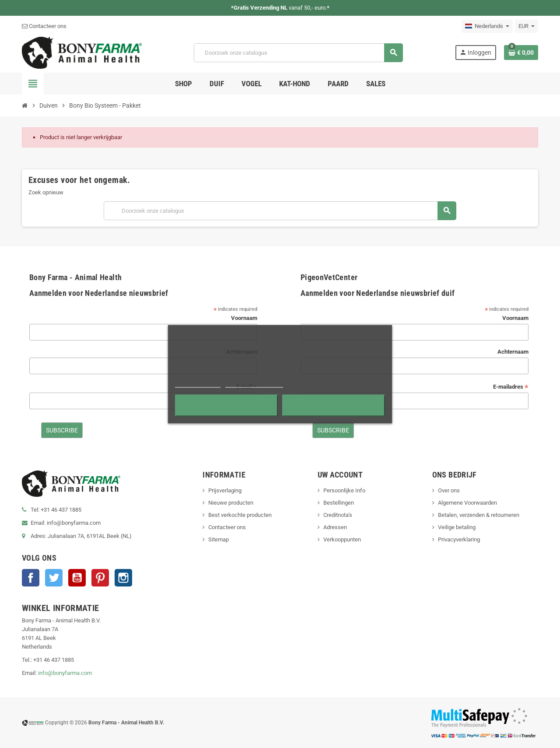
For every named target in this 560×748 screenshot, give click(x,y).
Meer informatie (198, 383)
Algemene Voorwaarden (467, 503)
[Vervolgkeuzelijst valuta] (527, 26)
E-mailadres (511, 387)
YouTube (77, 578)
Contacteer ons (44, 26)
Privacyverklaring (459, 539)
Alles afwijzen (227, 405)
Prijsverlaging (225, 490)
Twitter (54, 578)
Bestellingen (339, 503)
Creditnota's (338, 515)
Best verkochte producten (240, 515)
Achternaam (242, 352)
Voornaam (244, 318)
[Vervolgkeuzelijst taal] (487, 26)
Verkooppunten (342, 539)
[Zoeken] (298, 53)
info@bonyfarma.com (65, 673)
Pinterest (100, 578)
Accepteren (334, 405)
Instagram (123, 578)
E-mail (247, 387)
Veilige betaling (457, 527)
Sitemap (219, 539)
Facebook (31, 578)
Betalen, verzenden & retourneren (479, 515)
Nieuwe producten (231, 503)
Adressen (335, 527)
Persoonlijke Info (344, 490)
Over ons (449, 490)
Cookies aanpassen (254, 383)
